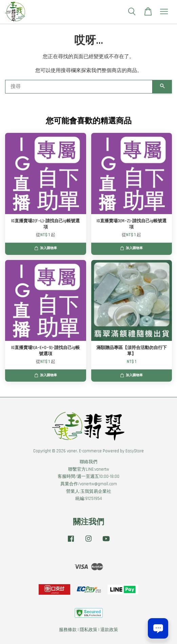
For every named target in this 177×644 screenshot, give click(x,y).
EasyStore (135, 451)
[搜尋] (79, 87)
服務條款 (68, 630)
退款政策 (109, 630)
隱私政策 (88, 630)
